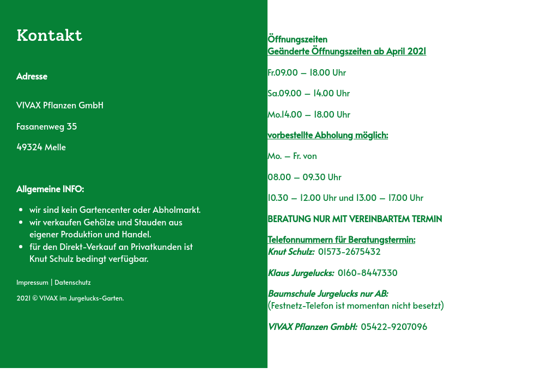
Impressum (32, 282)
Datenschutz (72, 282)
